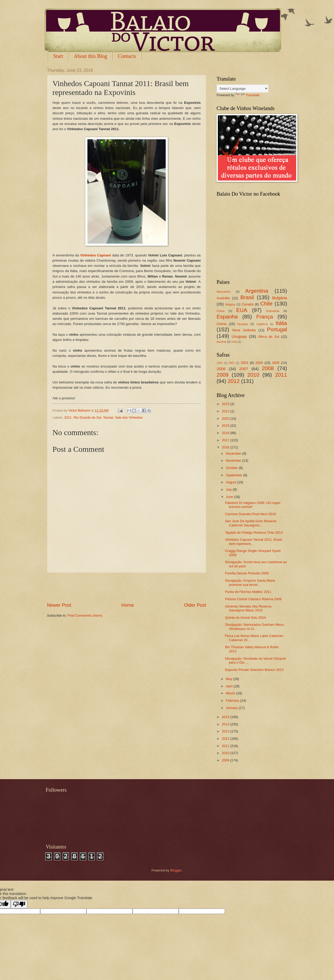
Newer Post (59, 605)
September (234, 475)
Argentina (257, 291)
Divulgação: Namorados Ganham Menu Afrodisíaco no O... (254, 627)
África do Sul (269, 337)
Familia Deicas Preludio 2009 (247, 573)
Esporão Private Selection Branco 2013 (254, 670)
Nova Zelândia (244, 330)
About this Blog (91, 56)
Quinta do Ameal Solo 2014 (245, 618)
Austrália (223, 298)
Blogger (176, 870)
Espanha (227, 317)
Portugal (277, 329)
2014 (226, 724)
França (265, 317)
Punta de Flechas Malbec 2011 (248, 592)
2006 (221, 369)
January (232, 708)
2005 (276, 363)
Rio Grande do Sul (87, 417)
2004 (259, 363)
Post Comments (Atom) (85, 615)
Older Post (195, 605)
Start (58, 56)
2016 (226, 447)
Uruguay (239, 336)
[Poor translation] (19, 904)
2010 (253, 375)
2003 (244, 363)
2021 (226, 411)
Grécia (222, 324)
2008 (268, 368)
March (231, 693)
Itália (281, 323)
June (230, 497)
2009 (223, 375)
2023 (226, 404)
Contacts (127, 56)
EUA (242, 310)
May (229, 679)
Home (128, 605)
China (220, 311)
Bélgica (230, 304)
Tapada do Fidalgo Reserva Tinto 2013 (254, 533)
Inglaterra (262, 324)
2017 (226, 440)
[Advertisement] (127, 587)
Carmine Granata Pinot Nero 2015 (250, 514)
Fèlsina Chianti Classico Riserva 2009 (253, 599)
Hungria (243, 324)
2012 (234, 381)
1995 (220, 363)
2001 (232, 363)
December (234, 453)
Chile (266, 303)
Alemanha (223, 292)
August (231, 482)
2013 (226, 731)
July (229, 489)
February (233, 701)
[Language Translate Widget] (243, 89)
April (229, 686)
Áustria (221, 342)
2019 (226, 426)
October (232, 468)
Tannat (108, 417)
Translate (247, 95)
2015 (226, 717)
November (234, 461)
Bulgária (280, 298)
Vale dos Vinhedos (129, 417)
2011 (68, 417)
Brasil (247, 297)
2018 (226, 433)
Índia (234, 342)
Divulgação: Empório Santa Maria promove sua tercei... (250, 582)
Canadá (247, 304)
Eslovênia (273, 311)
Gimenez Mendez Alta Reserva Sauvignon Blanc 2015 (248, 608)
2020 (226, 419)
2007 (244, 369)
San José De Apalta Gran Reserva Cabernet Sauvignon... (251, 523)
